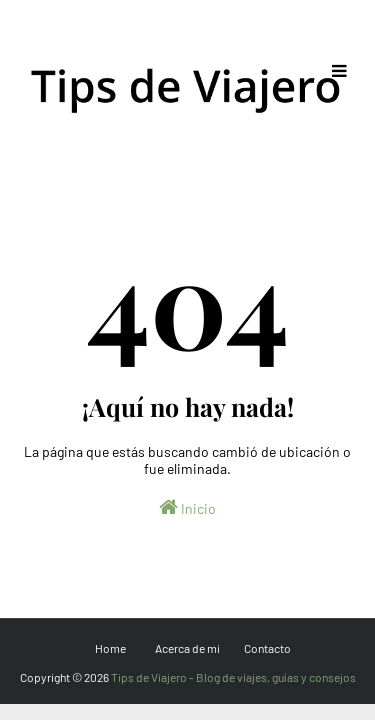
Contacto (267, 648)
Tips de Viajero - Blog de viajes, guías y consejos (233, 677)
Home (110, 648)
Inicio (187, 507)
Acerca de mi (187, 648)
